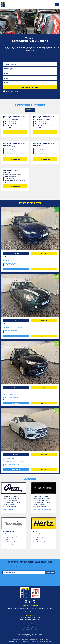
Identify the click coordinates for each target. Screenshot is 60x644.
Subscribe (50, 572)
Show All (30, 110)
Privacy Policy (30, 625)
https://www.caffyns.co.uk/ (9, 510)
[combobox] (30, 69)
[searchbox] (30, 69)
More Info (16, 269)
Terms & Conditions (30, 627)
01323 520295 (31, 612)
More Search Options (11, 91)
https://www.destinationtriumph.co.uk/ (42, 510)
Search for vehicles (30, 87)
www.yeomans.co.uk (8, 545)
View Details (15, 132)
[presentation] (15, 579)
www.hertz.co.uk (37, 545)
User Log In (30, 623)
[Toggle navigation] (57, 5)
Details (44, 269)
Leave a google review (30, 629)
